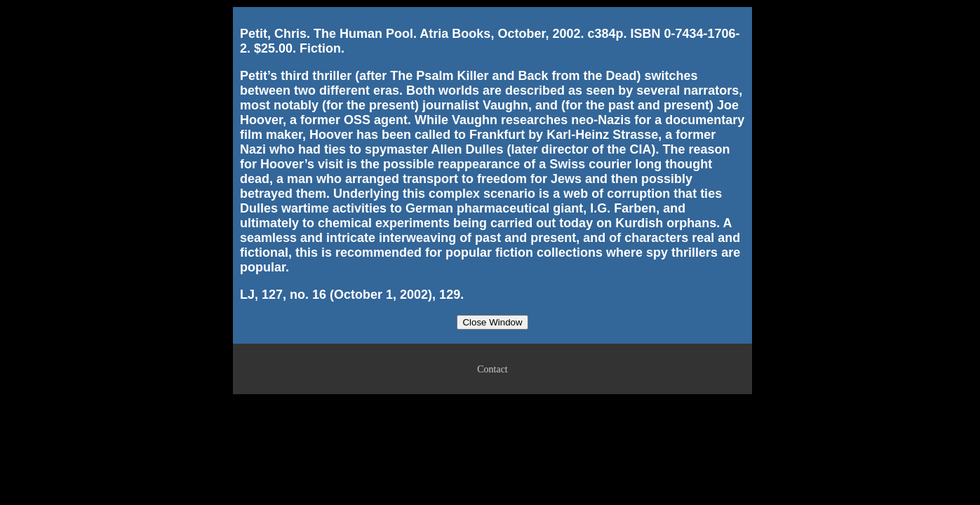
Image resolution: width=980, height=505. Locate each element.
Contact (492, 369)
